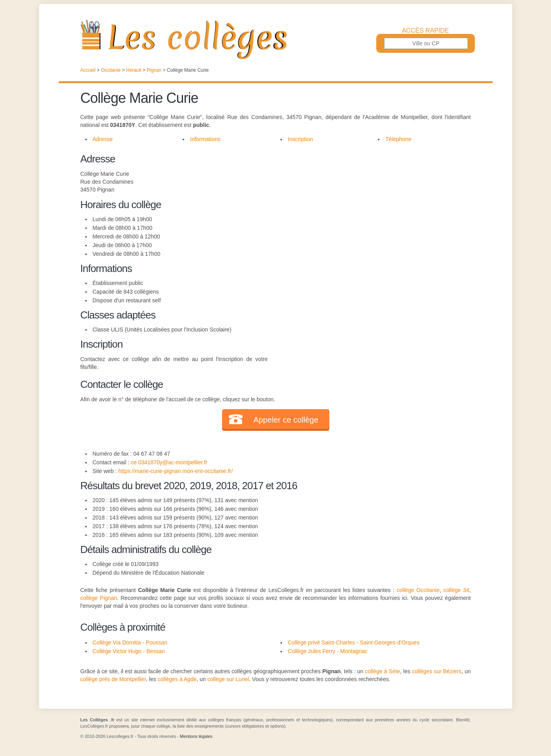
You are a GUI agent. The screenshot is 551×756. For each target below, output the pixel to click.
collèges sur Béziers (437, 671)
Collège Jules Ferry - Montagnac (328, 651)
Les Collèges (276, 39)
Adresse (103, 139)
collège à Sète (382, 671)
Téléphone (398, 139)
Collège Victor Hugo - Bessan (129, 651)
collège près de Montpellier (113, 679)
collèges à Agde (177, 679)
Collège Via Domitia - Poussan (130, 642)
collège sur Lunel (228, 679)
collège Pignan (99, 598)
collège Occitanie (418, 590)
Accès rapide (425, 31)
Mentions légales (196, 736)
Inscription (301, 139)
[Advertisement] (369, 207)
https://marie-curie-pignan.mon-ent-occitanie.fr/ (176, 471)
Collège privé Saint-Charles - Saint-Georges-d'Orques (354, 642)
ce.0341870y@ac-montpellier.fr (169, 462)
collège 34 (456, 590)
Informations (205, 139)
